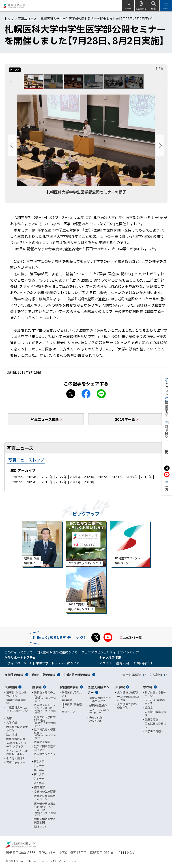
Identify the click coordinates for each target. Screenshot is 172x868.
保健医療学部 (69, 687)
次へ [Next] (160, 82)
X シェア (71, 396)
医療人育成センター (99, 690)
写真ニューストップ (26, 462)
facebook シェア (86, 396)
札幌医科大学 (14, 6)
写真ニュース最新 (45, 421)
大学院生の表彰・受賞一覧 (127, 706)
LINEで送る (101, 396)
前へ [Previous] (12, 82)
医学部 (37, 687)
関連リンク (41, 827)
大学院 (120, 687)
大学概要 (11, 687)
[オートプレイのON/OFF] (15, 70)
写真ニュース (27, 19)
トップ (9, 19)
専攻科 (148, 687)
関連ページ (68, 712)
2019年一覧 (125, 421)
